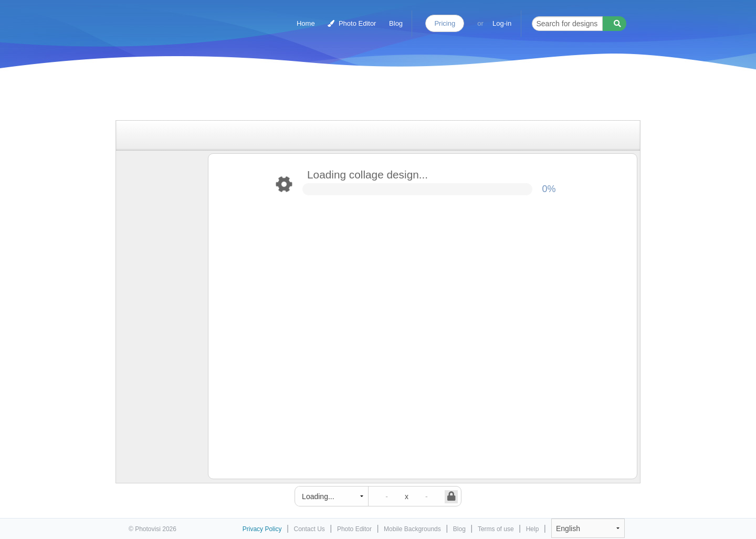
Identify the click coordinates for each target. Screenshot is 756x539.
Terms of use (496, 529)
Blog (396, 23)
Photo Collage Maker (174, 18)
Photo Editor (352, 23)
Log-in (502, 23)
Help (533, 529)
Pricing (445, 23)
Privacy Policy (262, 529)
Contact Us (309, 529)
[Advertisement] (367, 96)
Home (306, 23)
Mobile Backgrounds (412, 529)
